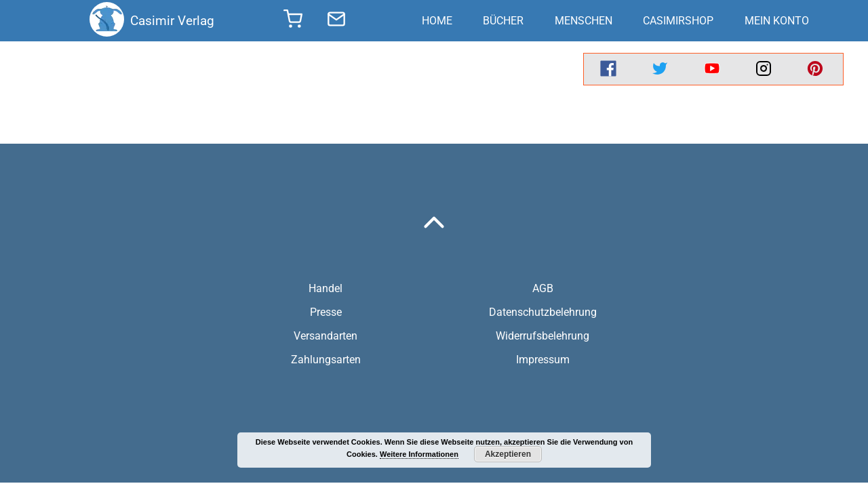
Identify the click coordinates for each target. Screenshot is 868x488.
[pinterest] (815, 69)
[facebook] (608, 69)
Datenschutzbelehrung (543, 312)
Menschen (584, 21)
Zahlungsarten (326, 360)
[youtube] (712, 69)
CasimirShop (678, 21)
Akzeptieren (508, 454)
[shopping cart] (293, 23)
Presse (326, 312)
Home (437, 21)
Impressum (543, 360)
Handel (325, 288)
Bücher (503, 21)
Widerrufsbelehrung (542, 336)
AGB (543, 288)
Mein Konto (777, 21)
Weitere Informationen (419, 454)
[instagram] (764, 69)
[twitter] (660, 69)
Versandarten (325, 336)
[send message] (336, 21)
